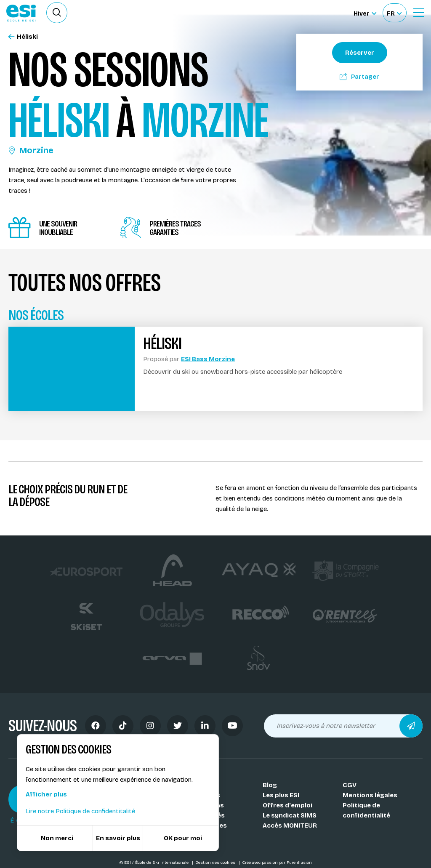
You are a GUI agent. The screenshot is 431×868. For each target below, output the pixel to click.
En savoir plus (118, 838)
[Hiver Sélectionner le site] (365, 13)
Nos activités (204, 815)
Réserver (360, 53)
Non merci (57, 838)
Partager (359, 77)
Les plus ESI (281, 795)
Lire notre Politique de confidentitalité (80, 811)
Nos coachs (201, 795)
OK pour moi (183, 838)
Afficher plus (46, 794)
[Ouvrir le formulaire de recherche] (57, 13)
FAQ (189, 836)
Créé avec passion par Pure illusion (277, 863)
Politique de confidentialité (366, 810)
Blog (270, 785)
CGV (350, 785)
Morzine (31, 150)
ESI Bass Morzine (208, 359)
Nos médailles (205, 825)
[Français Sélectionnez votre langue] (394, 13)
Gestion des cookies (216, 863)
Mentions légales (370, 795)
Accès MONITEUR (290, 825)
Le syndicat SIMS (290, 815)
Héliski (23, 37)
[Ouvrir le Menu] (418, 13)
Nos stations (203, 805)
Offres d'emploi (287, 805)
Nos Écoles (200, 785)
